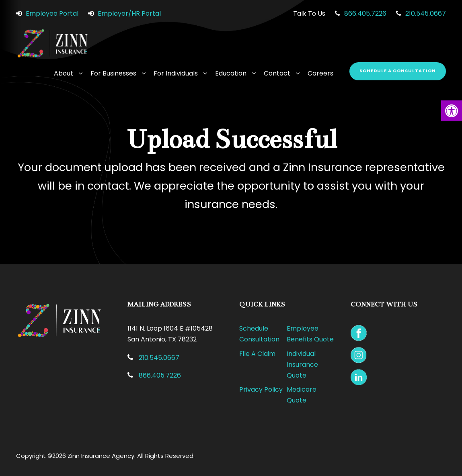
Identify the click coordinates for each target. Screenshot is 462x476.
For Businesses (113, 73)
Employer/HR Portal (129, 13)
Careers (320, 73)
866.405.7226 (365, 13)
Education (231, 73)
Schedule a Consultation (398, 71)
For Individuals (176, 73)
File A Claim (257, 354)
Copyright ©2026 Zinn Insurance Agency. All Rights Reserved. (105, 456)
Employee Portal (52, 13)
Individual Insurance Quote (302, 365)
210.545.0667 (426, 13)
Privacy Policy (261, 389)
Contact (277, 73)
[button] (452, 111)
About (64, 73)
